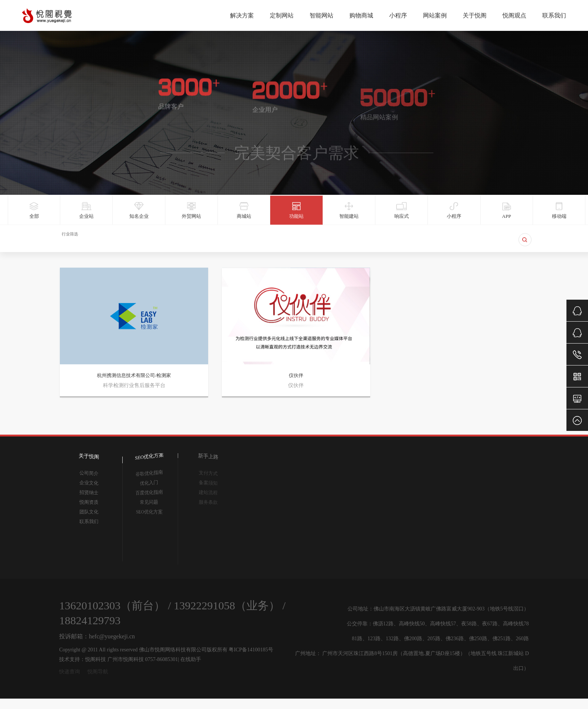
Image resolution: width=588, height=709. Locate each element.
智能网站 (322, 15)
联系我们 (554, 15)
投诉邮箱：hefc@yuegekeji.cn (97, 636)
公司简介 (89, 473)
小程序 (398, 15)
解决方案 (242, 15)
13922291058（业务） (227, 605)
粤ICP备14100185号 (251, 650)
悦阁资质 (89, 502)
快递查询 (70, 672)
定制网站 (282, 15)
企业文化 (89, 483)
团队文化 (89, 512)
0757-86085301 (161, 659)
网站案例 (435, 15)
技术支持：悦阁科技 (83, 659)
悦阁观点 (514, 15)
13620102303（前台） (112, 605)
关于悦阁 (475, 15)
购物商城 (361, 15)
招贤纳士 (89, 493)
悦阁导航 (98, 672)
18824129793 (90, 620)
